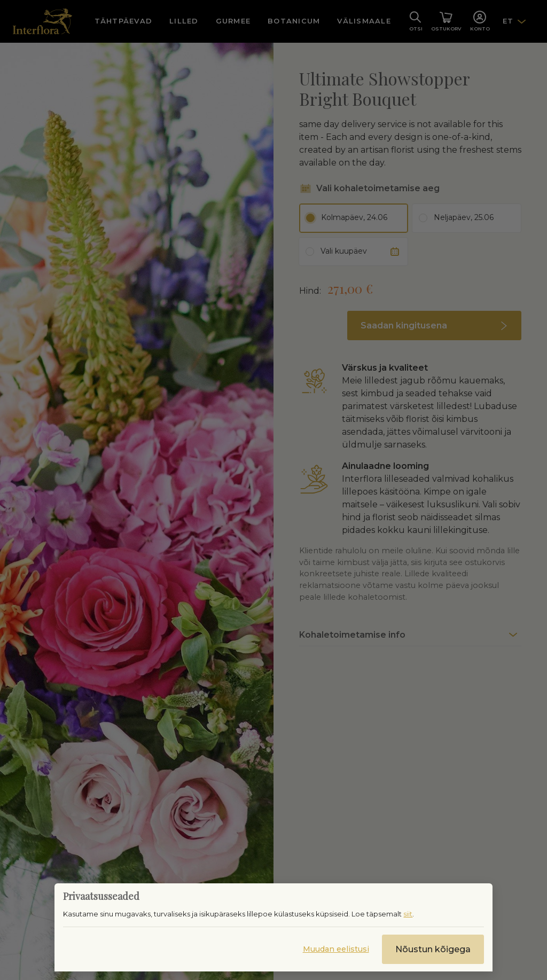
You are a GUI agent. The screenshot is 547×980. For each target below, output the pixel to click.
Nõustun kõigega (433, 949)
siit (408, 914)
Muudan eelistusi (336, 949)
